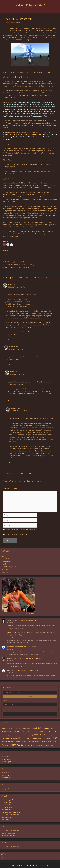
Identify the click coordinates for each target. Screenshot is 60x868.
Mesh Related (6, 569)
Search (30, 697)
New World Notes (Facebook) (11, 812)
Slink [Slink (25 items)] (6, 745)
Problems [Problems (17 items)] (43, 738)
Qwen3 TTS (11, 647)
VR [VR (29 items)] (48, 745)
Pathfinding (9, 262)
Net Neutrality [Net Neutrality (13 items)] (55, 735)
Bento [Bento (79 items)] (5, 731)
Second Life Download (8, 833)
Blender (4, 564)
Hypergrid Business (8, 789)
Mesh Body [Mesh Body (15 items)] (30, 735)
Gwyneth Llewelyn (7, 802)
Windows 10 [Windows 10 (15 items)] (52, 745)
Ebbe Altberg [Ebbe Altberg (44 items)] (42, 732)
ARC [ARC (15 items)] (32, 728)
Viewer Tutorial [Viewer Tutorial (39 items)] (28, 745)
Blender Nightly (6, 762)
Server (26, 262)
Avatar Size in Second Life (30, 620)
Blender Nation (6, 759)
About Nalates (7, 559)
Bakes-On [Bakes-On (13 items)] (51, 728)
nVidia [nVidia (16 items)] (16, 738)
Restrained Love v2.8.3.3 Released (17, 267)
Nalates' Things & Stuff (30, 5)
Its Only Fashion (7, 807)
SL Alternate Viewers (8, 817)
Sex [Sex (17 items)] (53, 742)
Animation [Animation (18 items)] (22, 728)
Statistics (5, 572)
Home (4, 556)
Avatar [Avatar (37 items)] (45, 728)
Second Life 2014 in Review (27, 647)
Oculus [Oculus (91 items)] (22, 738)
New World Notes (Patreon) (10, 815)
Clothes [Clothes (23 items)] (11, 732)
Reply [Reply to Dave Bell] (7, 339)
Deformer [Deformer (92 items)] (19, 731)
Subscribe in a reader (9, 858)
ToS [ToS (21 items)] (9, 745)
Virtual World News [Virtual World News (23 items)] (41, 745)
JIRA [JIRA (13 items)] (15, 735)
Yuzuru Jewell (6, 820)
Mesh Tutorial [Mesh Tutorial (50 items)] (39, 735)
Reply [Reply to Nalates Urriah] (8, 364)
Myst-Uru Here (6, 775)
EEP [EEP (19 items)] (49, 732)
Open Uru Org (6, 778)
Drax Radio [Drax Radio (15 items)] (33, 732)
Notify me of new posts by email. (16, 534)
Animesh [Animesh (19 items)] (28, 728)
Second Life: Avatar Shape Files (31, 658)
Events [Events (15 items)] (52, 732)
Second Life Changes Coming (21, 473)
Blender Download (7, 757)
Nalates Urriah (12, 658)
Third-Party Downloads (9, 835)
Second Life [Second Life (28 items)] (6, 741)
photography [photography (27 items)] (30, 738)
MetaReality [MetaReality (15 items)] (49, 735)
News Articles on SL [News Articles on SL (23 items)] (8, 738)
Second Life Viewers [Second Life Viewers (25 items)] (45, 742)
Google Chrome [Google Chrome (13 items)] (10, 735)
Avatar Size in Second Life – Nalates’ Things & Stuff (25, 632)
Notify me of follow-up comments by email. (20, 530)
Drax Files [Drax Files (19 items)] (27, 732)
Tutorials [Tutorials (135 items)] (16, 745)
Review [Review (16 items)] (48, 738)
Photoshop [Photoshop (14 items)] (38, 738)
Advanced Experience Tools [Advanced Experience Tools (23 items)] (10, 728)
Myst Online (5, 773)
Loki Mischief (6, 810)
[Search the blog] (30, 693)
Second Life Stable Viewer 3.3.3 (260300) (19, 265)
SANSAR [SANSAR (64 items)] (54, 738)
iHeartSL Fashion (7, 805)
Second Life (18, 262)
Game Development (9, 567)
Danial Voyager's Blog (8, 800)
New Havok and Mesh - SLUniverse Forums (26, 481)
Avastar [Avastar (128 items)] (38, 728)
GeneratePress (43, 865)
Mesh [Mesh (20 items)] (25, 735)
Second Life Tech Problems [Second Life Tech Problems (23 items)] (29, 742)
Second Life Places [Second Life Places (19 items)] (15, 742)
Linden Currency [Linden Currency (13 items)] (20, 735)
